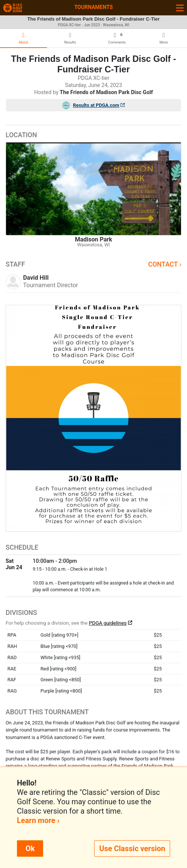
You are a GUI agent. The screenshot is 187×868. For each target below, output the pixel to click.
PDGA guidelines (108, 623)
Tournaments (94, 7)
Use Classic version (132, 849)
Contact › (165, 264)
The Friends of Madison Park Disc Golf (106, 92)
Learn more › (38, 820)
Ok (30, 849)
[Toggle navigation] (180, 8)
